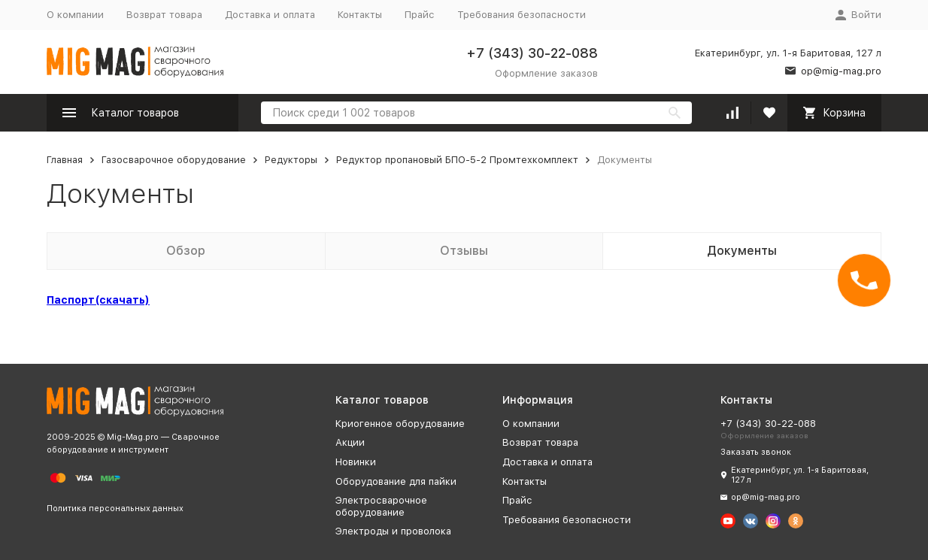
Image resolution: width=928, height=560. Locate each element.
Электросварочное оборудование (381, 506)
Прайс (420, 15)
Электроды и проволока (393, 531)
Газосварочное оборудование (174, 160)
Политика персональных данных (115, 509)
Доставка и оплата (270, 15)
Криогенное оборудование (400, 424)
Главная (65, 160)
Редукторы (291, 160)
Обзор (186, 251)
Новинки (356, 462)
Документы (742, 251)
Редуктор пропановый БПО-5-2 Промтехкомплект (457, 160)
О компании (75, 15)
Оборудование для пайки (396, 481)
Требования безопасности (522, 15)
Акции (350, 442)
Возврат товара (164, 15)
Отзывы (464, 251)
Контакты (360, 15)
